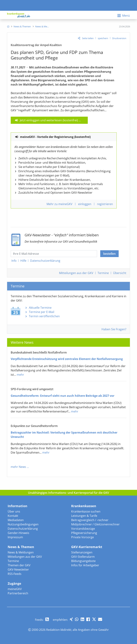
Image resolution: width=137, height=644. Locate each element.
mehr (20, 375)
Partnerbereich (18, 593)
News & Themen (21, 547)
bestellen (109, 254)
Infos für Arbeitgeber (85, 565)
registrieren (105, 204)
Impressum (15, 537)
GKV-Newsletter (18, 570)
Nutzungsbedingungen (23, 524)
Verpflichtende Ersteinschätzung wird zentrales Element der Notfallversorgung (67, 359)
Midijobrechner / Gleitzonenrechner (95, 524)
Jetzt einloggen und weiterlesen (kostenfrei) (49, 120)
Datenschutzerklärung (23, 529)
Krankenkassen (84, 506)
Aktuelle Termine (40, 308)
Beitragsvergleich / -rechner (90, 520)
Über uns (14, 511)
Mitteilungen (76, 273)
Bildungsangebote (83, 561)
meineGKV (15, 589)
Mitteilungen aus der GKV (25, 557)
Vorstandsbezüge (83, 529)
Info (14, 261)
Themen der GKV (19, 565)
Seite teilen (88, 38)
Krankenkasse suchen (86, 511)
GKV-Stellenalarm (83, 557)
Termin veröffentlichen (44, 316)
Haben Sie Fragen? (114, 329)
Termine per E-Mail (42, 312)
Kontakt (13, 516)
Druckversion (119, 38)
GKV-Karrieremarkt (87, 547)
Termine (103, 273)
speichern (103, 38)
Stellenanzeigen (82, 552)
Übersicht (120, 273)
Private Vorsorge (83, 537)
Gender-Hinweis (18, 533)
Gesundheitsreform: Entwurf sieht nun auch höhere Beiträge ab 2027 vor (63, 396)
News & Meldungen (21, 552)
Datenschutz (45, 261)
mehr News (18, 467)
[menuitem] (8, 26)
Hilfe (23, 261)
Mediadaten (16, 520)
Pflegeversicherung (84, 533)
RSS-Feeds (15, 574)
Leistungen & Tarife (84, 516)
